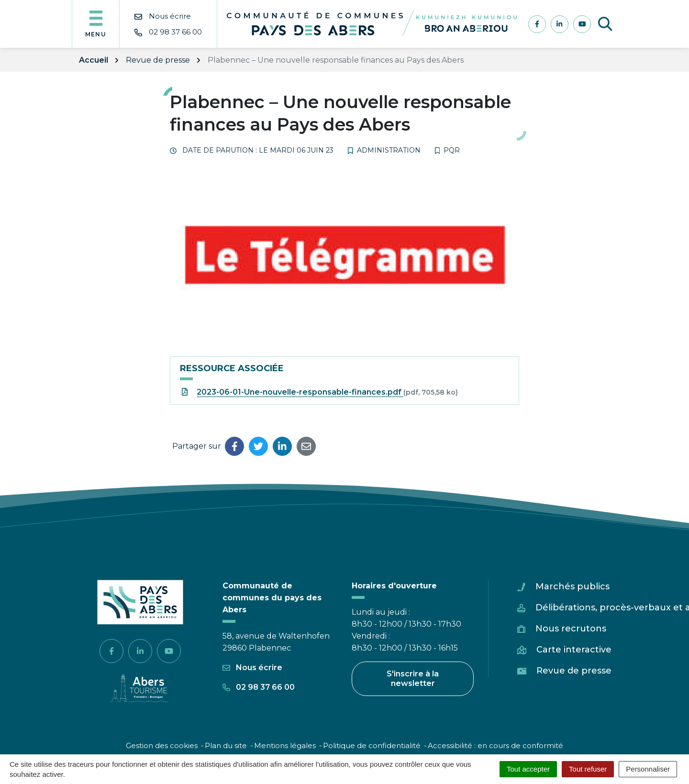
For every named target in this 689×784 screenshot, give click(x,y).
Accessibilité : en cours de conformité (495, 745)
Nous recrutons (571, 629)
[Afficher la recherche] (605, 24)
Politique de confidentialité (372, 745)
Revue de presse (574, 671)
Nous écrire (252, 668)
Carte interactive (574, 650)
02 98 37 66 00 (259, 687)
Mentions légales (285, 745)
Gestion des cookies (162, 745)
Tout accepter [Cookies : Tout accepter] (528, 769)
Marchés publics (572, 586)
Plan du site (226, 745)
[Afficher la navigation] (96, 24)
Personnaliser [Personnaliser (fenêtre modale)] (648, 769)
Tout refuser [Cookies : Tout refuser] (588, 769)
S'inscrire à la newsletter (413, 679)
